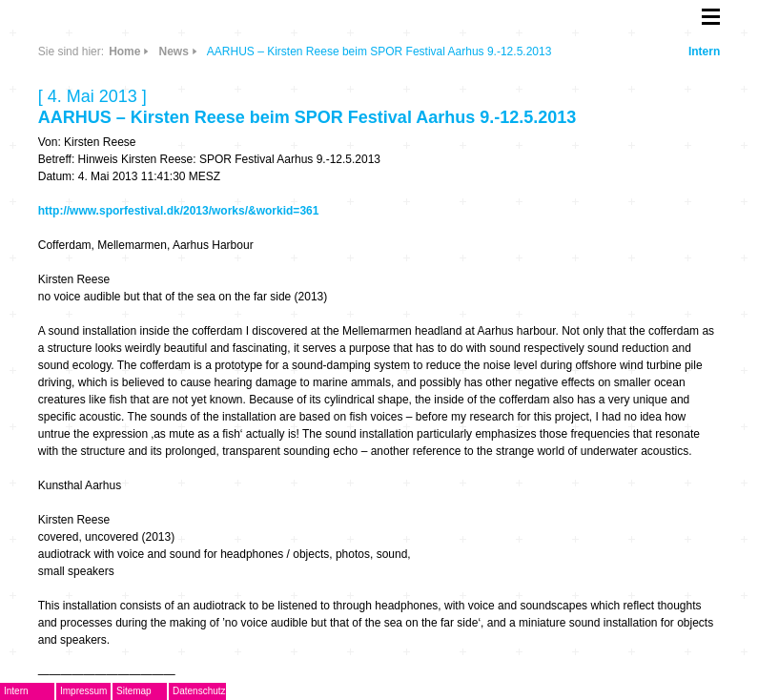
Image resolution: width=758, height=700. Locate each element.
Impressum (83, 691)
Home (124, 51)
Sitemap (134, 691)
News (173, 51)
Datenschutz (199, 691)
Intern (704, 51)
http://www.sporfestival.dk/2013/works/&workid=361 (179, 211)
